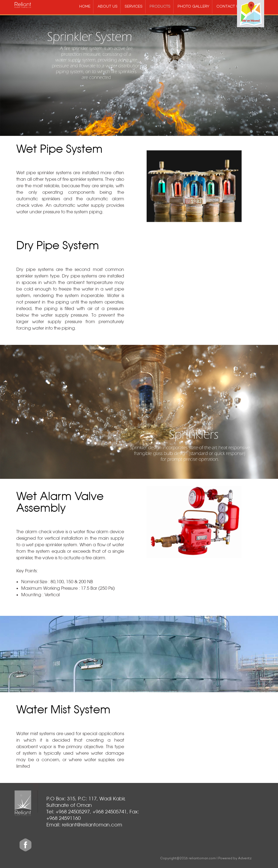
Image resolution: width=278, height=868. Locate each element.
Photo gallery (193, 7)
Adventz (245, 858)
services (134, 7)
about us (108, 7)
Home (85, 7)
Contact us (229, 7)
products (160, 7)
